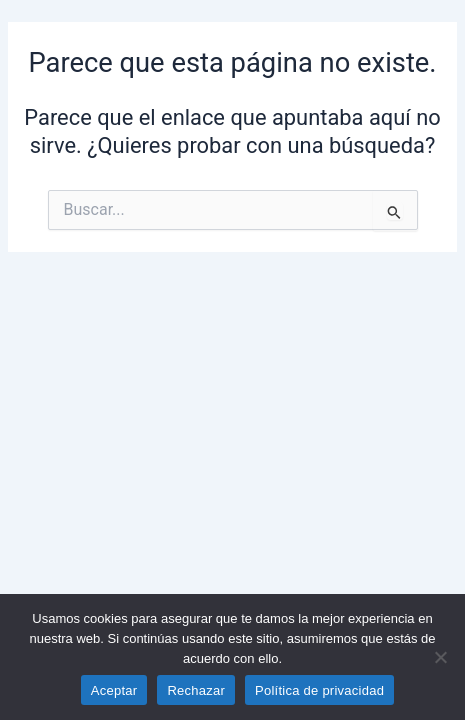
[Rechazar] (440, 657)
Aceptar (114, 690)
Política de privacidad (319, 690)
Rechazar (196, 690)
